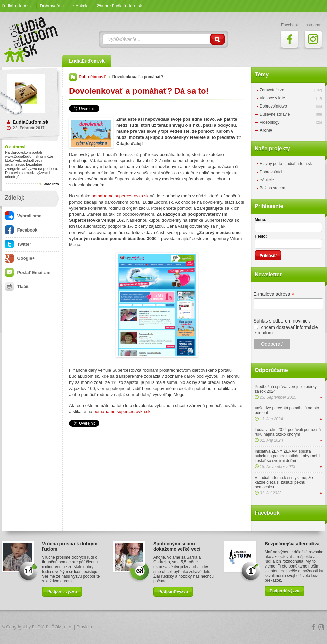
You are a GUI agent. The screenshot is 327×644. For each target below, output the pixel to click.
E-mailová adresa (274, 294)
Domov (73, 77)
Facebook (21, 230)
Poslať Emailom (28, 272)
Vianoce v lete (272, 98)
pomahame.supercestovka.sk (120, 196)
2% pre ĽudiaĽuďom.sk (119, 6)
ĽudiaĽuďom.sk (17, 6)
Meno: (260, 220)
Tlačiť (17, 287)
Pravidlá (84, 627)
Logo (163, 627)
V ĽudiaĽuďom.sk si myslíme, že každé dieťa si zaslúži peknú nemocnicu (284, 482)
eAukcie (81, 6)
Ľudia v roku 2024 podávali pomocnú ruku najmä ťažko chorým (288, 432)
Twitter (18, 244)
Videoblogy (270, 122)
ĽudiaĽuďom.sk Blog (31, 39)
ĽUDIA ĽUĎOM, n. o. (52, 627)
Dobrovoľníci (52, 6)
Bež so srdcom (273, 188)
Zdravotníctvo (272, 90)
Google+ (20, 258)
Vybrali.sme (23, 216)
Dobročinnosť (92, 77)
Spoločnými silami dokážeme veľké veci (177, 546)
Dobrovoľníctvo (273, 106)
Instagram (321, 627)
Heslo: (261, 236)
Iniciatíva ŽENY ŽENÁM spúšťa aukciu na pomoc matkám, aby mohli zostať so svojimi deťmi (287, 456)
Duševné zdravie (275, 114)
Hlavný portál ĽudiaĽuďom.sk (286, 164)
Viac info (51, 184)
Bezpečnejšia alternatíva (292, 544)
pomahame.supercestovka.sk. (123, 412)
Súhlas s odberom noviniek (282, 321)
